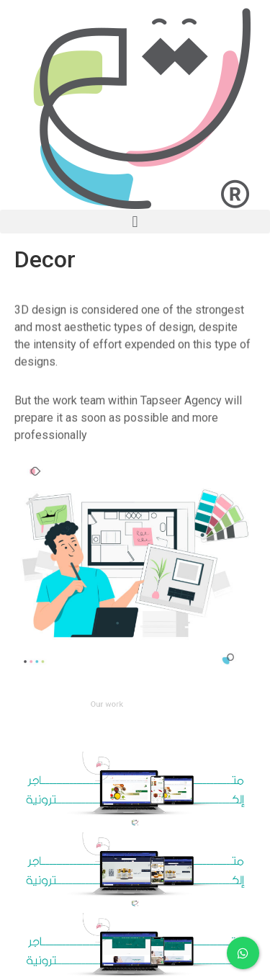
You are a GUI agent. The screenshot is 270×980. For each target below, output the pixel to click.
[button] (135, 222)
